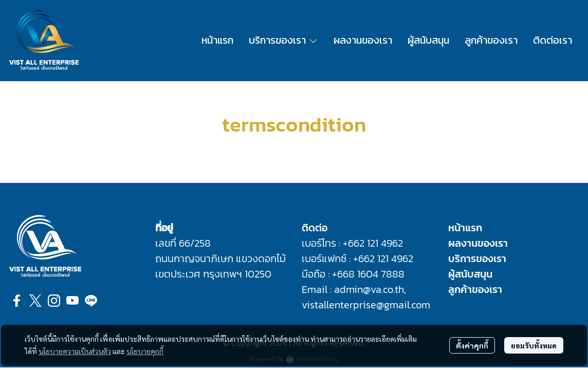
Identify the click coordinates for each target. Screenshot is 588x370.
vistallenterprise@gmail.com (366, 305)
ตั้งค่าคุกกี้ (472, 345)
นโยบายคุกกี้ (145, 351)
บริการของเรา (477, 258)
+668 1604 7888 (368, 274)
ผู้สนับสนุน (470, 274)
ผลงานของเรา (478, 243)
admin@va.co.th (369, 289)
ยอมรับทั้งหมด (534, 345)
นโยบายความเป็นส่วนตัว (75, 351)
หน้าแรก (465, 228)
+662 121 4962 (373, 243)
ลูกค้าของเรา (475, 289)
